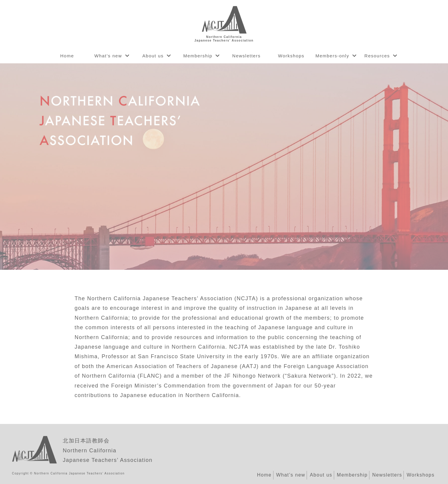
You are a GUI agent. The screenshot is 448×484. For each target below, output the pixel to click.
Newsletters (246, 56)
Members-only (332, 56)
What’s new (108, 56)
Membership (198, 56)
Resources (377, 56)
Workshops (291, 56)
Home (67, 56)
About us (153, 56)
